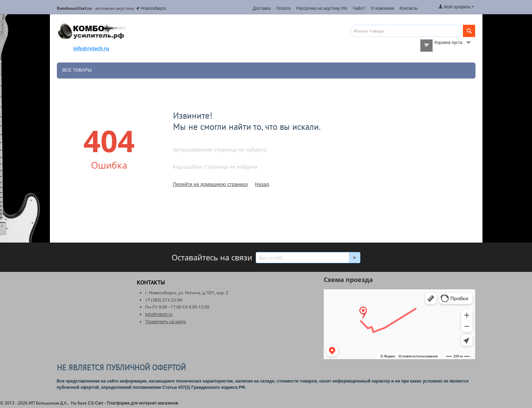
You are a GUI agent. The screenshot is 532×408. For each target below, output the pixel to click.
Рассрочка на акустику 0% (322, 8)
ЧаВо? (359, 8)
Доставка (262, 8)
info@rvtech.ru (159, 314)
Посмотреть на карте (166, 322)
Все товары (77, 70)
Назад (262, 184)
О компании (382, 8)
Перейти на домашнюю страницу (211, 184)
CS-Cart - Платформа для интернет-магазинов (133, 403)
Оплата (283, 8)
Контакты (409, 8)
